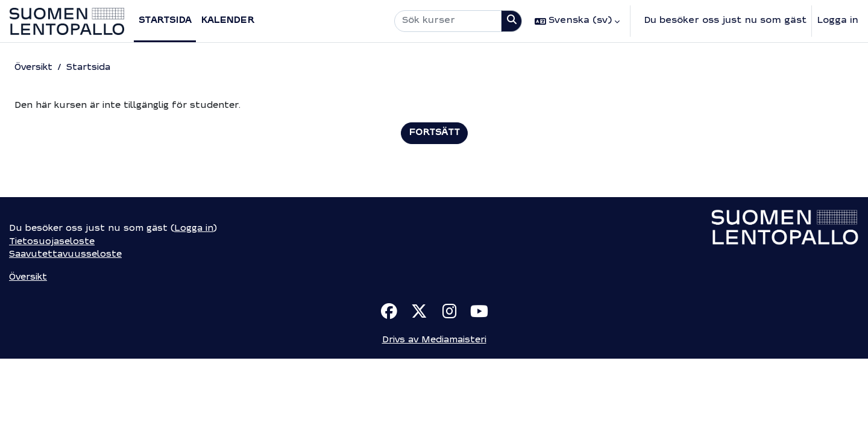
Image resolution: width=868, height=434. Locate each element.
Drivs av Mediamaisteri (434, 415)
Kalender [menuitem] (227, 21)
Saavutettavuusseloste (67, 328)
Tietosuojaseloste (53, 315)
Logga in (838, 21)
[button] (577, 21)
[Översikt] (67, 21)
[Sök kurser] (448, 21)
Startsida (93, 68)
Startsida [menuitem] (165, 21)
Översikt (35, 68)
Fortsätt (434, 134)
